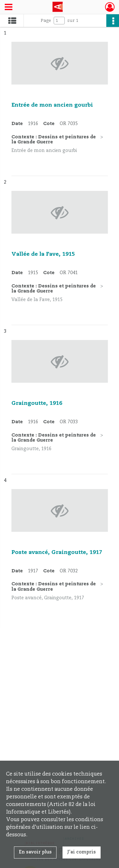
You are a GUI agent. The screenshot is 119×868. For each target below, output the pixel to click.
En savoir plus (35, 852)
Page (46, 21)
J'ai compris (82, 852)
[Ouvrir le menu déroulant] (9, 8)
